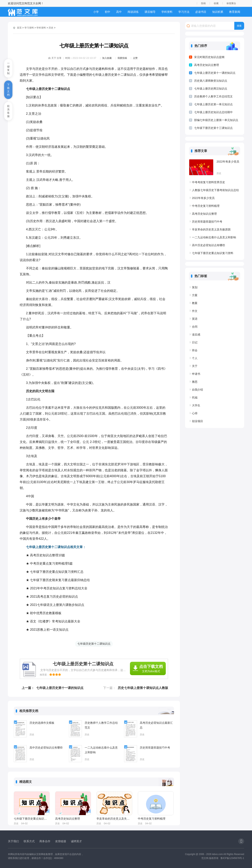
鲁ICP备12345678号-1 (232, 858)
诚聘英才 (76, 841)
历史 (51, 28)
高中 (119, 12)
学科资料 (167, 12)
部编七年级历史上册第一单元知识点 (216, 120)
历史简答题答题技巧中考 (155, 748)
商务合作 (45, 841)
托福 (195, 397)
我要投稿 (122, 58)
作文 (195, 311)
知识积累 (218, 12)
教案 (195, 303)
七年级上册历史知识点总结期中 (213, 112)
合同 (195, 327)
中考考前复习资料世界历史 (208, 182)
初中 (107, 12)
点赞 (135, 58)
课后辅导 (150, 12)
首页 (19, 28)
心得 (195, 413)
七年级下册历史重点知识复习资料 (31, 819)
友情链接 (61, 841)
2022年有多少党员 (228, 162)
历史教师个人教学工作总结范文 (101, 725)
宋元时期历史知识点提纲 (209, 57)
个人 (195, 358)
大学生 (196, 405)
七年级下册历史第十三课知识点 (213, 128)
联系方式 (29, 841)
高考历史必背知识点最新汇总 (156, 725)
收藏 (216, 3)
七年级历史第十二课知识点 (94, 644)
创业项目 (197, 421)
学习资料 (29, 28)
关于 (195, 366)
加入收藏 (107, 58)
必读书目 (201, 12)
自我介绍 (197, 390)
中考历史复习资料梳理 (152, 819)
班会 (195, 350)
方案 (195, 295)
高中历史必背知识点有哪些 (46, 748)
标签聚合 (231, 3)
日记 (195, 342)
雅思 (195, 382)
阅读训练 (133, 12)
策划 (195, 287)
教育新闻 (235, 12)
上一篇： (28, 688)
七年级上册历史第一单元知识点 (213, 104)
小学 (96, 12)
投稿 (203, 3)
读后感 (196, 335)
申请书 (196, 374)
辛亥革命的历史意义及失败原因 (114, 819)
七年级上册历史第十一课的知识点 (60, 688)
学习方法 (184, 12)
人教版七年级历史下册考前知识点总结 (215, 190)
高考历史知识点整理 (68, 819)
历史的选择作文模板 (42, 723)
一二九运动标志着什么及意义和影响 (101, 750)
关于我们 (13, 841)
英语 (195, 319)
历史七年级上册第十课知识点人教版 (143, 688)
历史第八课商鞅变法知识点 (211, 81)
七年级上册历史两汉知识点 (211, 89)
